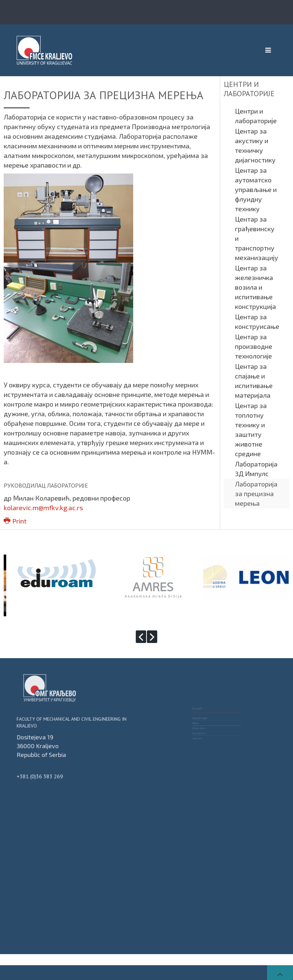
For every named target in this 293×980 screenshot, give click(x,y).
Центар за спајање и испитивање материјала (254, 381)
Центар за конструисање (257, 321)
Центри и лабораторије (256, 116)
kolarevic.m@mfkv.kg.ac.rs (43, 508)
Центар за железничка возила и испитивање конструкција (255, 287)
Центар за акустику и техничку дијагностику (255, 145)
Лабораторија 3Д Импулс (256, 469)
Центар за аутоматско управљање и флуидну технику (256, 189)
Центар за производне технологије (254, 346)
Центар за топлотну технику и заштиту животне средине (251, 430)
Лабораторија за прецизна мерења (256, 494)
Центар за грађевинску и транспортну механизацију (257, 238)
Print (15, 521)
